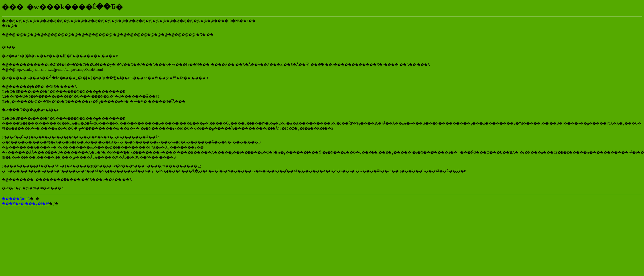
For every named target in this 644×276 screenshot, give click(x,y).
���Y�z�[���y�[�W (25, 204)
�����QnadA (16, 199)
